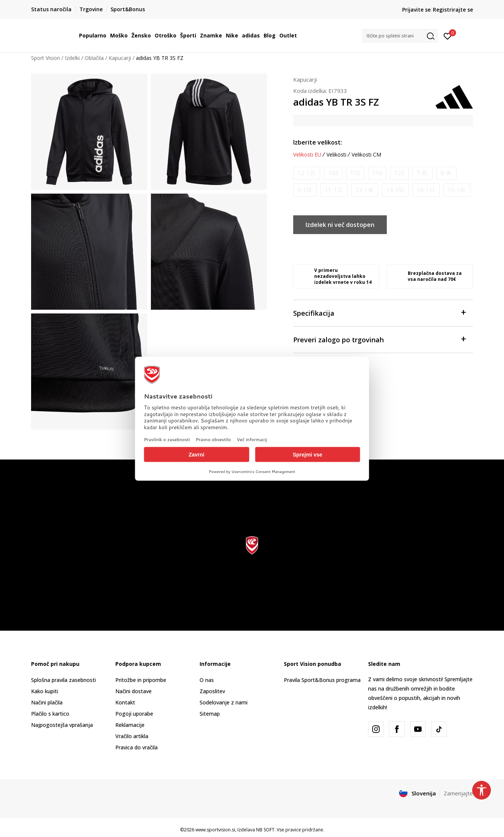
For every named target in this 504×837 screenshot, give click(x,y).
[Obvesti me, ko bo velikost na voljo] (307, 173)
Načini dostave (133, 691)
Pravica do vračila (136, 747)
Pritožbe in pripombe (141, 680)
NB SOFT (265, 830)
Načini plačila (47, 702)
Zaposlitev (212, 691)
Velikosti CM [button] (366, 155)
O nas (207, 680)
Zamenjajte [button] (458, 793)
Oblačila (94, 58)
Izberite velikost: (318, 142)
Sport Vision (45, 58)
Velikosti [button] (336, 155)
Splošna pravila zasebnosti (63, 680)
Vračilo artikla (132, 736)
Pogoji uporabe (134, 714)
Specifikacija (379, 313)
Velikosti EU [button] (307, 155)
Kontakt (125, 702)
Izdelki (72, 58)
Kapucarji (120, 58)
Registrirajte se (453, 10)
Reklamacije (130, 725)
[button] (400, 36)
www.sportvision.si (215, 830)
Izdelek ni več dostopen (340, 225)
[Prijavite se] (448, 36)
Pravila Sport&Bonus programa (322, 680)
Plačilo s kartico (50, 714)
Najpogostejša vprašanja (62, 725)
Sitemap (210, 714)
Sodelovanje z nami (224, 702)
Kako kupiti (45, 691)
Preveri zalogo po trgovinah (379, 339)
